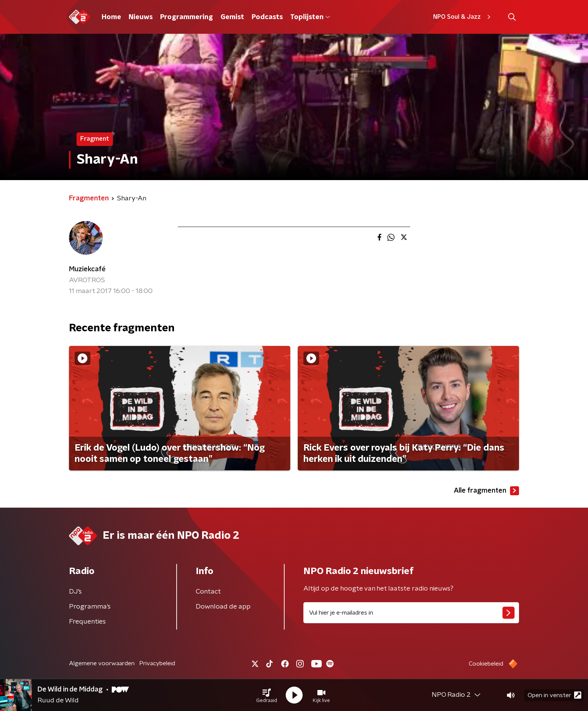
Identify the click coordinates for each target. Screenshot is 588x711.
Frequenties (87, 622)
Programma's (90, 607)
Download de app (223, 607)
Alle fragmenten (486, 491)
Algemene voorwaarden (102, 663)
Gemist (232, 17)
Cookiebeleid (486, 664)
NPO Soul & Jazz (463, 17)
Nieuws (141, 17)
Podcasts (267, 17)
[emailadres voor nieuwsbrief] (411, 613)
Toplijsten (310, 17)
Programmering (187, 17)
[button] (267, 695)
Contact (208, 592)
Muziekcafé (87, 269)
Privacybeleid (157, 663)
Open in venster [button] (554, 695)
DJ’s (75, 592)
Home (111, 17)
